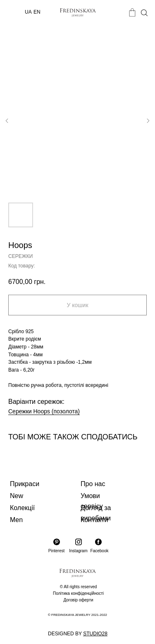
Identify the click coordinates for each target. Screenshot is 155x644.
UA (28, 12)
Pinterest (56, 551)
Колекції (22, 508)
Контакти (94, 520)
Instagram (78, 551)
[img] (14, 12)
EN (37, 12)
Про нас (93, 484)
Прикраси (25, 484)
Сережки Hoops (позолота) (44, 411)
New (17, 496)
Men (16, 520)
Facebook (100, 551)
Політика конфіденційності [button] (78, 593)
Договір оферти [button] (78, 600)
